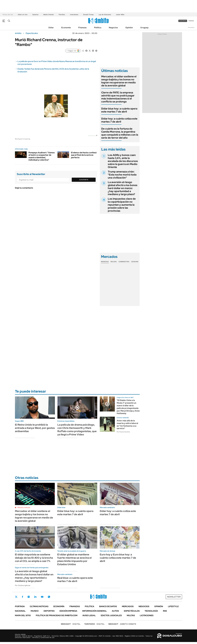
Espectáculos (32, 33)
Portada (20, 606)
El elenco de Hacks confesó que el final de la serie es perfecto (84, 155)
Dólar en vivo (23, 15)
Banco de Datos (108, 606)
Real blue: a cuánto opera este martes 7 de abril (75, 579)
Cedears (135, 262)
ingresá (191, 21)
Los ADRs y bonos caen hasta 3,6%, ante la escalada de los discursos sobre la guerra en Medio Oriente (123, 161)
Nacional (20, 611)
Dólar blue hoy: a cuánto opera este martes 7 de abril (119, 110)
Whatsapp (49, 597)
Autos (115, 611)
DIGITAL (71, 624)
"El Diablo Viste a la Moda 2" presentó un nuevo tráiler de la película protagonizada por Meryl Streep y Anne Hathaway (128, 407)
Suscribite (84, 180)
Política (98, 28)
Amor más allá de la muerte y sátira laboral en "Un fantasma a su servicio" (127, 425)
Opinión (129, 28)
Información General (95, 611)
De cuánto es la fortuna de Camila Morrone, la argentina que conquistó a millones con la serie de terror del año (120, 133)
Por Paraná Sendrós (123, 432)
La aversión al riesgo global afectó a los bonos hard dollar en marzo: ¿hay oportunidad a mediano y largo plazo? (123, 188)
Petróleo (62, 15)
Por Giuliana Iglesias (23, 585)
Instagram (29, 597)
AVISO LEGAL (89, 615)
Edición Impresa (68, 611)
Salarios (35, 15)
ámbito (18, 33)
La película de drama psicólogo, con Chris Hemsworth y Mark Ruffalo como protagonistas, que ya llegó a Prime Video (77, 430)
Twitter (16, 597)
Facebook (22, 597)
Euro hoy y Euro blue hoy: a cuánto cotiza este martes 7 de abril (118, 558)
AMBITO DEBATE (122, 624)
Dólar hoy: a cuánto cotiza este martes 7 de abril (119, 120)
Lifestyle (173, 606)
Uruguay (144, 28)
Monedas (105, 262)
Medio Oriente (48, 15)
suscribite (183, 21)
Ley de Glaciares (105, 15)
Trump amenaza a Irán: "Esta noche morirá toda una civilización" (122, 175)
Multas (131, 615)
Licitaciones (147, 615)
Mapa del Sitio (23, 615)
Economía (66, 28)
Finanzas (82, 28)
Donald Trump (88, 15)
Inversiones (74, 15)
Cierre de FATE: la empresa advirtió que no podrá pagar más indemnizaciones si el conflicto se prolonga (118, 97)
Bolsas (114, 262)
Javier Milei (120, 15)
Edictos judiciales (111, 615)
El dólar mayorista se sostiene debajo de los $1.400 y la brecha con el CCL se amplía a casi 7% (34, 558)
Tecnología (151, 611)
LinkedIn (35, 597)
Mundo (35, 611)
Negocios (113, 28)
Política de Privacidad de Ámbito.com (57, 615)
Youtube (42, 597)
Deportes (49, 611)
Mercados (128, 606)
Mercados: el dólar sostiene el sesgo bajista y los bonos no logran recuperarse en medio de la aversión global (119, 81)
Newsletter (191, 27)
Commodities (124, 262)
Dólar (51, 28)
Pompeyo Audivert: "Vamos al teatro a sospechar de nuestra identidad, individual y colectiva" (42, 156)
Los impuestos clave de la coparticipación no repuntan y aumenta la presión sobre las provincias (122, 205)
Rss (165, 611)
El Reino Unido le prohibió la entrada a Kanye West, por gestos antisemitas (35, 428)
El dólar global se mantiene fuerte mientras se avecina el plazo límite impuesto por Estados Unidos (74, 559)
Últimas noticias (39, 606)
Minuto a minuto (24, 507)
